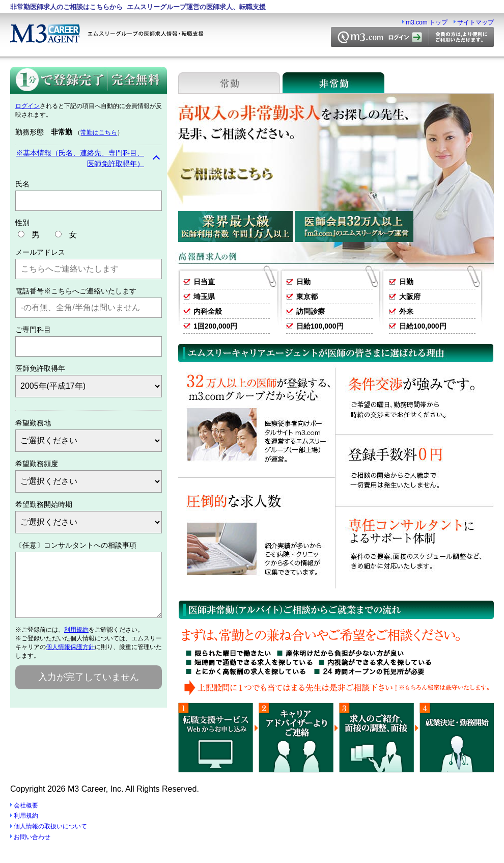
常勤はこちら (99, 132)
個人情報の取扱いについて (50, 826)
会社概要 (26, 805)
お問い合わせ (32, 837)
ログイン (27, 106)
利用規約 (76, 642)
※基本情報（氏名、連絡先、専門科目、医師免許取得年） (80, 158)
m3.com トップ (427, 22)
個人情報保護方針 (70, 659)
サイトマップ (475, 22)
